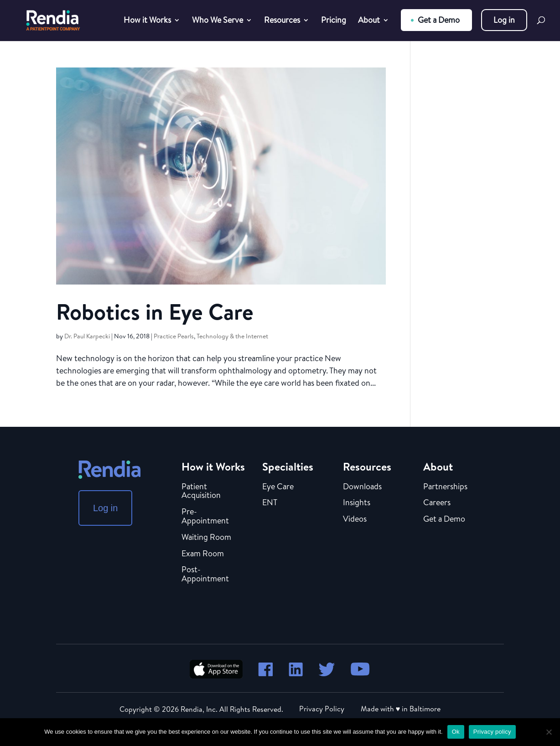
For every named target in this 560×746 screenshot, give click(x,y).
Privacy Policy (322, 709)
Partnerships (445, 487)
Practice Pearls (174, 336)
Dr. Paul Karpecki (87, 336)
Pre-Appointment (205, 517)
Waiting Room (206, 538)
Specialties (288, 466)
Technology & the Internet (232, 336)
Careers (437, 503)
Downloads (362, 487)
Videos (355, 519)
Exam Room (203, 554)
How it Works (147, 21)
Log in (504, 20)
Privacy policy (492, 732)
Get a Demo (439, 20)
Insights (357, 503)
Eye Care (278, 487)
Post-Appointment (205, 575)
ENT (270, 503)
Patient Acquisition (201, 492)
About (369, 21)
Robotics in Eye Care (155, 312)
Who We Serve (218, 21)
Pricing (334, 21)
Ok (456, 732)
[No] (549, 732)
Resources (282, 21)
